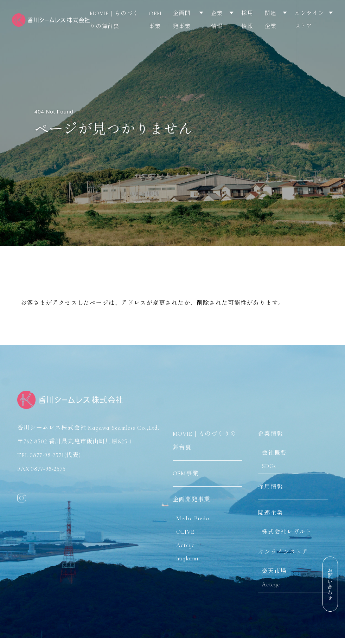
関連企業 (270, 20)
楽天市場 (276, 571)
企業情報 (217, 20)
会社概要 (276, 449)
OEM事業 (155, 20)
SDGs (271, 463)
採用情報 (247, 20)
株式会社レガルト (289, 530)
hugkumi (190, 556)
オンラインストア (309, 20)
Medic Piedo (195, 515)
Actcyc (188, 542)
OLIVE (188, 529)
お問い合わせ (330, 584)
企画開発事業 (182, 20)
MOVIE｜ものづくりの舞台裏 (114, 20)
